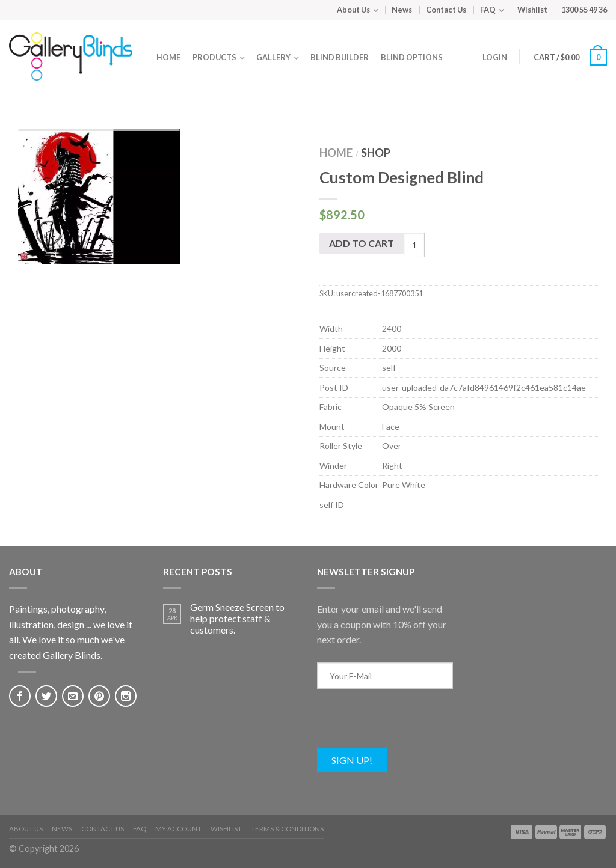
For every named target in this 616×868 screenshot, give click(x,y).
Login (495, 57)
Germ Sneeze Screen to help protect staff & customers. (237, 618)
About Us (353, 10)
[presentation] (408, 724)
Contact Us (446, 10)
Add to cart (362, 243)
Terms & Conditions (287, 829)
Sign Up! (352, 760)
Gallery (273, 57)
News (402, 10)
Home (168, 57)
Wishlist (532, 10)
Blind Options (412, 57)
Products (214, 57)
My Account (178, 829)
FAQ (488, 10)
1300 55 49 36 (584, 10)
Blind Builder (340, 57)
